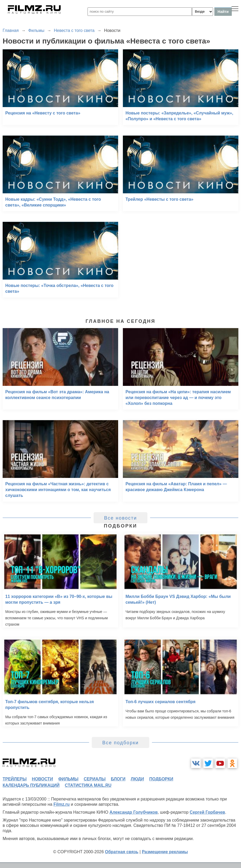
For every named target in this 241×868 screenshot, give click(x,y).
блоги (118, 779)
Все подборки (120, 743)
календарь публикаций (31, 785)
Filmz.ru (62, 804)
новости (42, 779)
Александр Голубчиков (134, 812)
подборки (161, 779)
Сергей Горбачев (207, 812)
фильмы (68, 779)
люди (137, 779)
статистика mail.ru (88, 785)
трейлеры (15, 779)
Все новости (121, 518)
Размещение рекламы (165, 852)
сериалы (95, 779)
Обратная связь (122, 852)
